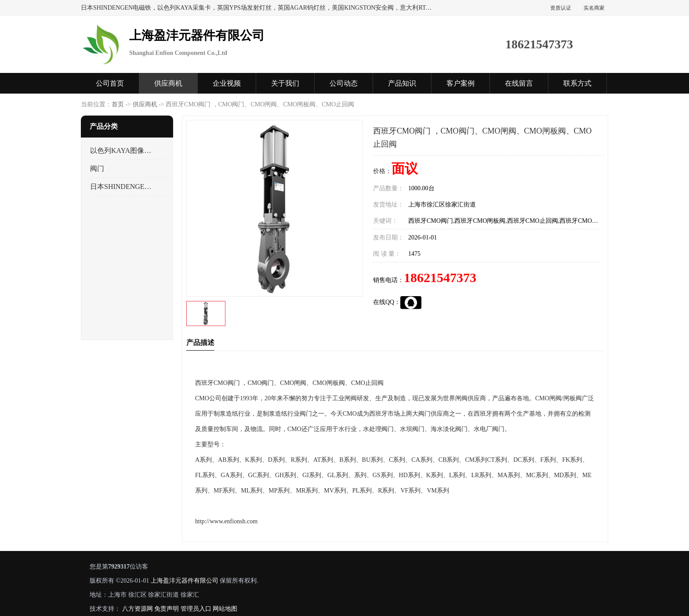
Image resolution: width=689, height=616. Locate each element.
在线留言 (519, 83)
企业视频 (227, 83)
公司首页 (110, 83)
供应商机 (168, 83)
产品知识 (402, 83)
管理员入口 (196, 609)
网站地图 (225, 609)
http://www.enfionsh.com (226, 521)
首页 (118, 104)
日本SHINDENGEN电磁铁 (122, 187)
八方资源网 (138, 609)
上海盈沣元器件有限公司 (185, 581)
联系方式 (577, 83)
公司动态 (344, 83)
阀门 (97, 168)
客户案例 (461, 83)
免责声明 (167, 609)
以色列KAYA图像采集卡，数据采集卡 (122, 150)
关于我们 (285, 83)
